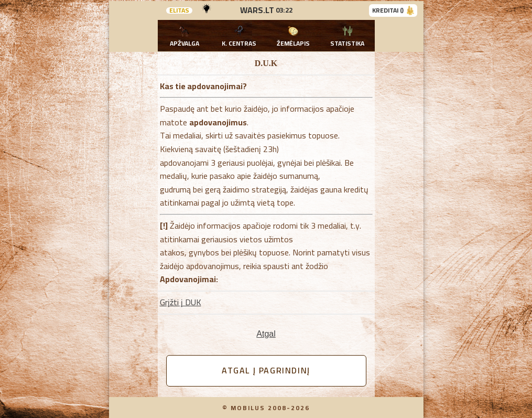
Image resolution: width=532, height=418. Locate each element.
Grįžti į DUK (181, 302)
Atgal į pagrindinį (266, 370)
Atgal (266, 334)
